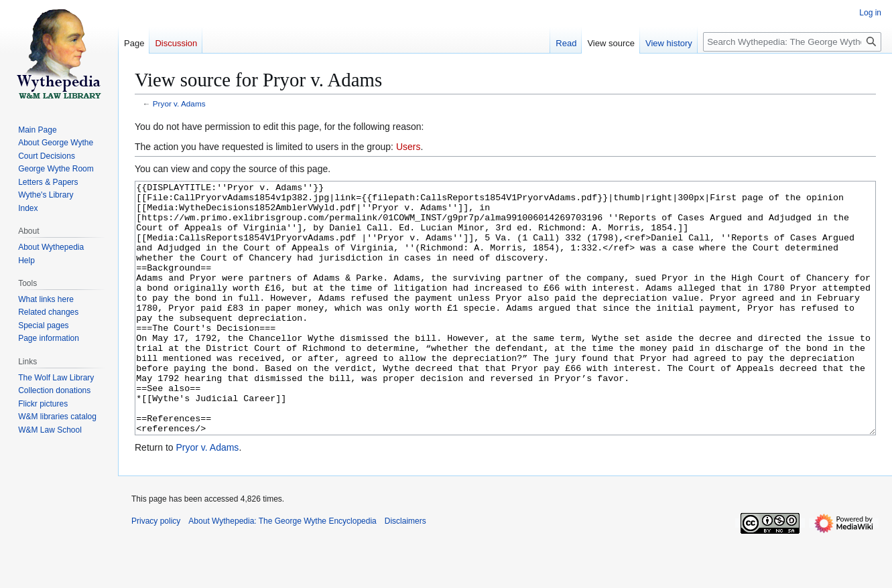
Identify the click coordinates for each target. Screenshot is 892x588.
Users (408, 147)
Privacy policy (156, 571)
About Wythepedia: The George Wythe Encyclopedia (282, 571)
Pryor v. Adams (179, 103)
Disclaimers (405, 571)
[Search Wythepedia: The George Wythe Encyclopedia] (792, 42)
